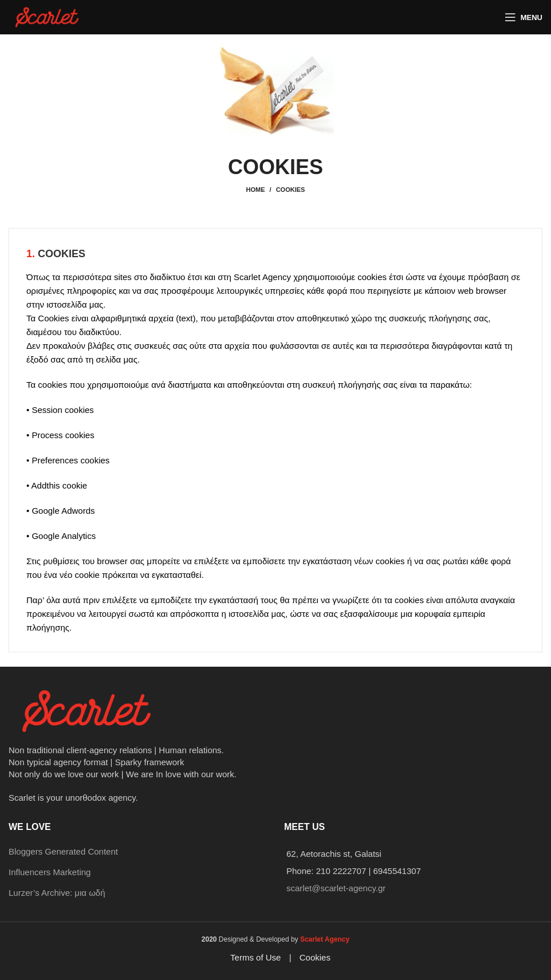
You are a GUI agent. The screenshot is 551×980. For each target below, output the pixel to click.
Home (256, 190)
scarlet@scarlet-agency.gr (336, 888)
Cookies (315, 957)
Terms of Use (255, 957)
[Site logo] (48, 16)
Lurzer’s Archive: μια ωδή (57, 893)
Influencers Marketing (50, 872)
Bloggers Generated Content (63, 851)
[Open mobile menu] (524, 17)
